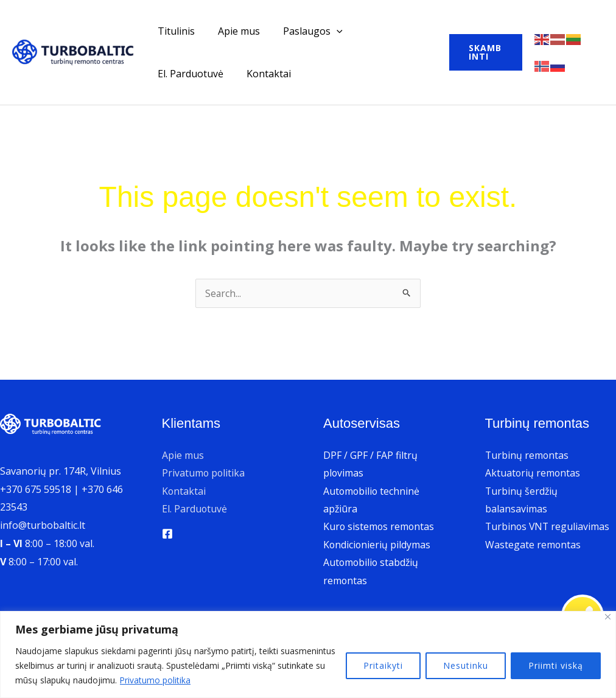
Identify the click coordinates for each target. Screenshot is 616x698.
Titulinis (174, 31)
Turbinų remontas (527, 455)
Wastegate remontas (533, 545)
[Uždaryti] (608, 617)
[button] (482, 52)
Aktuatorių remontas (533, 473)
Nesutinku (466, 665)
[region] (308, 654)
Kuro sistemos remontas (380, 527)
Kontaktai (178, 74)
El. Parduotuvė (386, 31)
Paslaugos (304, 31)
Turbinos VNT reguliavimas (548, 527)
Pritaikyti (383, 665)
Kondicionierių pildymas (377, 545)
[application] (327, 31)
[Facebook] (167, 534)
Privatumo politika (156, 680)
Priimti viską (556, 665)
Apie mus (233, 31)
